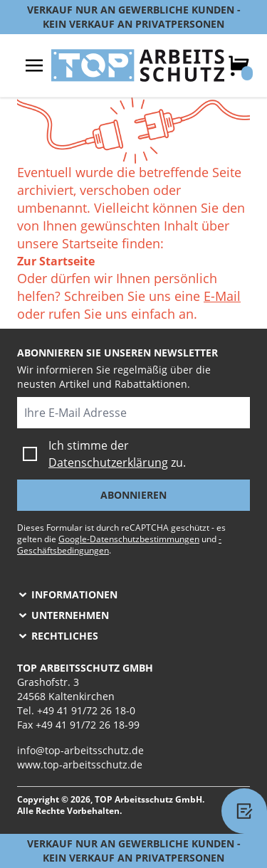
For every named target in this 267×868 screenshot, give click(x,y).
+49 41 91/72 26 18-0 (86, 710)
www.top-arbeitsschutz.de (80, 764)
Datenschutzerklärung (108, 462)
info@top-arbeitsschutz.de (80, 750)
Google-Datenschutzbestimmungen (129, 539)
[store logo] (138, 65)
